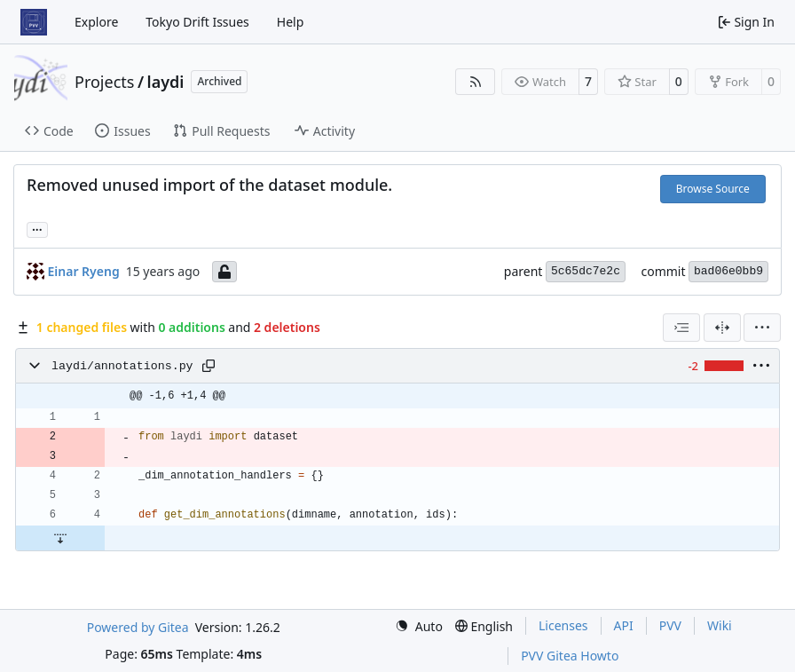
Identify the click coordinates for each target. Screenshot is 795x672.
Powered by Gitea (138, 627)
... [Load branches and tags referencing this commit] (37, 228)
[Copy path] (209, 366)
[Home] (34, 22)
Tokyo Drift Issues (197, 22)
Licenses (563, 625)
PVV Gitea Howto (570, 656)
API (624, 625)
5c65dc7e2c (586, 271)
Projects (104, 82)
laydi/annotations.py (122, 366)
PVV (670, 625)
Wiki (720, 625)
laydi (166, 82)
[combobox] (681, 328)
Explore (96, 22)
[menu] (762, 328)
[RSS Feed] (476, 82)
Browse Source (713, 189)
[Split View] (722, 328)
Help (291, 22)
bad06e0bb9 (728, 271)
